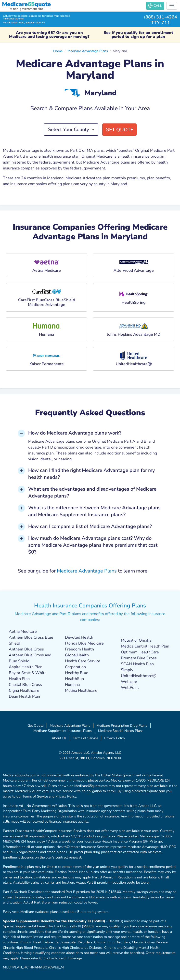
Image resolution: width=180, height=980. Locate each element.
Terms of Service (85, 738)
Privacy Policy (115, 738)
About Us (59, 738)
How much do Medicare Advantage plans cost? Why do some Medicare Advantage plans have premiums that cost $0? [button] (93, 545)
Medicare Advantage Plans (88, 51)
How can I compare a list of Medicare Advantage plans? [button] (90, 526)
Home (58, 51)
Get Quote (119, 130)
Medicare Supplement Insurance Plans (63, 731)
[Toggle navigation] (172, 6)
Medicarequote (26, 4)
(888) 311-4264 (161, 17)
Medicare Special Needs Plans (121, 731)
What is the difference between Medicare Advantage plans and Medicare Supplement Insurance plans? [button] (94, 511)
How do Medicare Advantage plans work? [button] (75, 433)
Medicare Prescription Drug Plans (122, 725)
